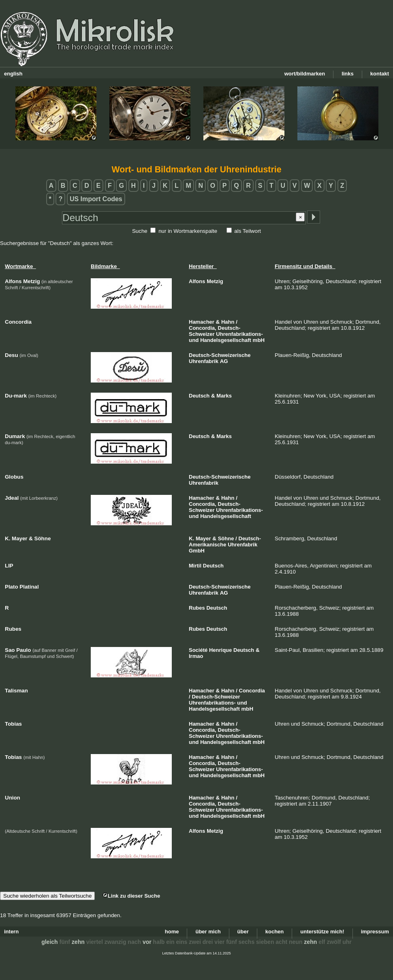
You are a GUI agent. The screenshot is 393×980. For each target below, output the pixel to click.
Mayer (203, 538)
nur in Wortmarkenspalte (188, 231)
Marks (224, 396)
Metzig (215, 281)
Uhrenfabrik (204, 361)
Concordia (252, 691)
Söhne (226, 538)
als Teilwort (248, 231)
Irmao (196, 656)
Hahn (228, 322)
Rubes (197, 608)
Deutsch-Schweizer (216, 697)
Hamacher (202, 322)
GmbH (197, 551)
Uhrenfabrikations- (239, 334)
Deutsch (199, 396)
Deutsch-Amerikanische (225, 542)
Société (198, 650)
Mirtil (195, 566)
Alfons (197, 281)
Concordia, (203, 328)
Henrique (220, 650)
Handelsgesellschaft (226, 340)
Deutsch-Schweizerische (220, 355)
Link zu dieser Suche (131, 896)
